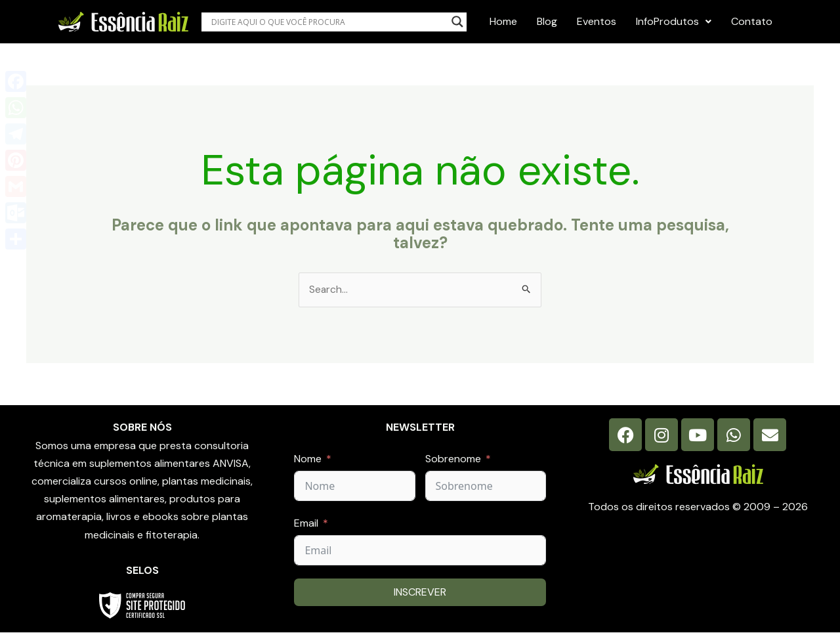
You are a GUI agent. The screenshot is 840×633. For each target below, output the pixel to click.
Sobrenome (453, 459)
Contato (752, 21)
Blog (547, 21)
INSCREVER (420, 593)
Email (306, 523)
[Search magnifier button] (457, 22)
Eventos (597, 21)
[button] (674, 22)
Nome (308, 459)
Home (503, 21)
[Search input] (328, 22)
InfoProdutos (674, 21)
